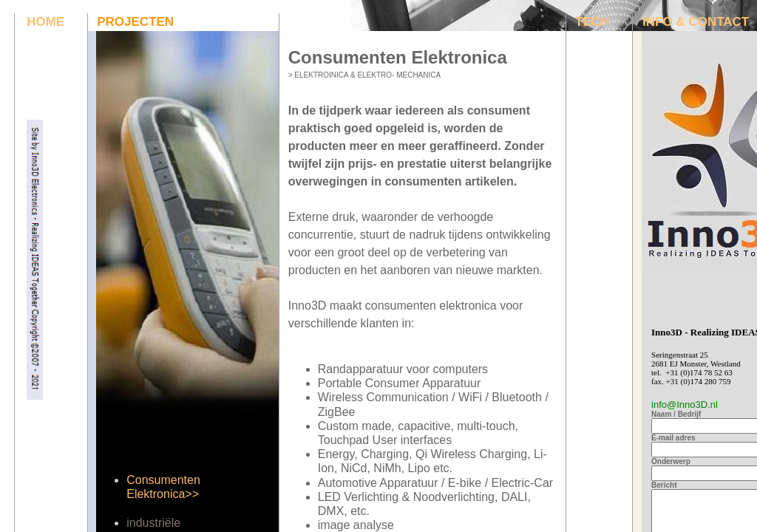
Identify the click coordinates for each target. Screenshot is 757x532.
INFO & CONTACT (696, 22)
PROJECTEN (135, 22)
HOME (45, 22)
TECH (592, 22)
